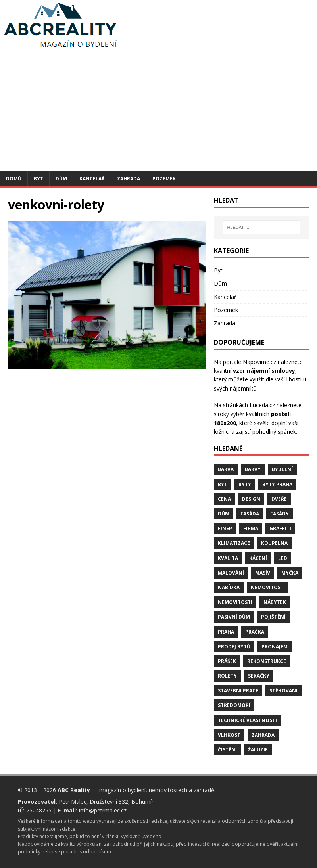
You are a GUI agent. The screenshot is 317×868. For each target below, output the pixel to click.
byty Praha (277, 484)
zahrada (263, 735)
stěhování (283, 691)
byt (223, 484)
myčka (290, 573)
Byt (38, 179)
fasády (280, 514)
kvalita (228, 558)
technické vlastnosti (247, 720)
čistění (227, 750)
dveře (279, 499)
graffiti (280, 528)
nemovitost (267, 587)
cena (224, 499)
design (251, 499)
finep (225, 528)
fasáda (250, 514)
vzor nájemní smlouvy (264, 371)
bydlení (282, 469)
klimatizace (234, 543)
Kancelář (92, 179)
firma (251, 528)
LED (283, 558)
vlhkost (229, 735)
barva (226, 469)
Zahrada (129, 179)
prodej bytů (234, 647)
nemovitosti (235, 602)
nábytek (275, 602)
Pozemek (164, 179)
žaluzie (258, 750)
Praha (226, 632)
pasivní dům (234, 617)
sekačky (259, 676)
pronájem (275, 647)
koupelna (274, 543)
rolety (227, 676)
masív (263, 573)
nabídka (229, 587)
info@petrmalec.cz (103, 810)
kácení (258, 558)
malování (231, 573)
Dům (61, 179)
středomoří (234, 705)
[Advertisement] (158, 111)
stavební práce (238, 691)
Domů (14, 179)
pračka (255, 632)
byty (245, 484)
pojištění (273, 617)
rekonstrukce (267, 661)
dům (224, 514)
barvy (253, 469)
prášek (227, 661)
